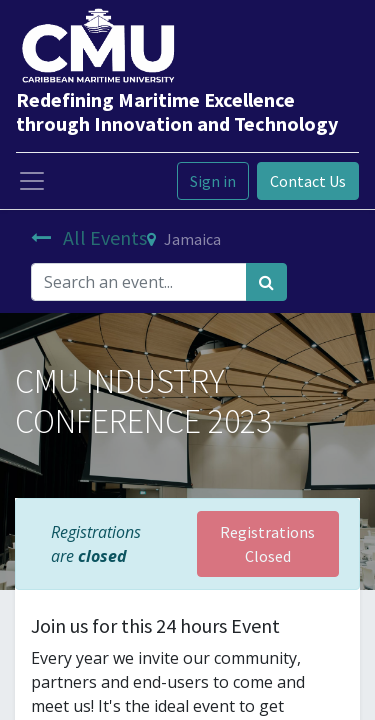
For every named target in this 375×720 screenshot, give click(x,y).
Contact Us (308, 181)
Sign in (213, 181)
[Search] (266, 282)
